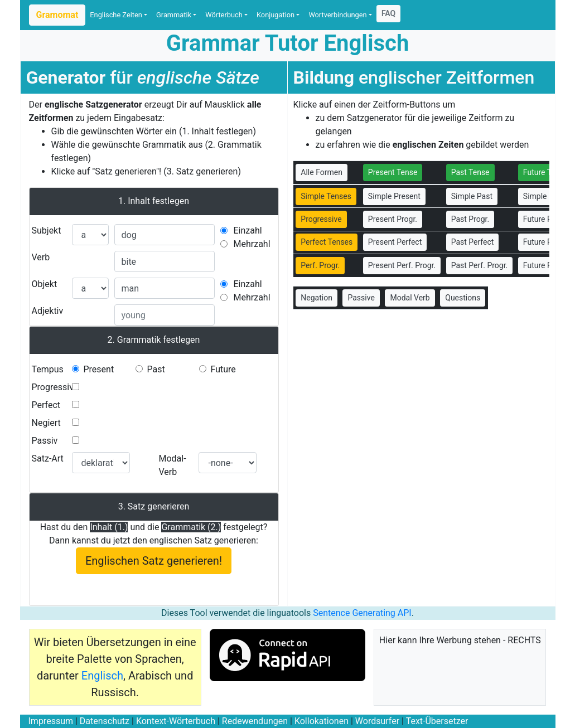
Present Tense (393, 172)
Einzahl (248, 230)
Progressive (55, 387)
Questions (463, 298)
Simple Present (394, 196)
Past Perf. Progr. (480, 265)
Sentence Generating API (362, 613)
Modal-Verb (172, 465)
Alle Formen (322, 172)
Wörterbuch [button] (224, 15)
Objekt (45, 284)
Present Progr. (393, 219)
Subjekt (47, 230)
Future (223, 369)
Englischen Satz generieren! (154, 561)
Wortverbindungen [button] (337, 15)
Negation (317, 298)
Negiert (46, 423)
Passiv (45, 441)
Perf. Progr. (320, 265)
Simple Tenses (326, 196)
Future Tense (545, 172)
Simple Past (472, 196)
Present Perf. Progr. (402, 265)
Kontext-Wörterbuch (176, 721)
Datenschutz (105, 721)
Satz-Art (48, 458)
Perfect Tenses (327, 242)
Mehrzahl (252, 244)
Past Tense (470, 172)
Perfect (46, 405)
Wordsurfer (377, 721)
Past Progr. (470, 219)
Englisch (102, 676)
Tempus (48, 369)
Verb (41, 257)
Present (98, 369)
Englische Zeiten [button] (116, 15)
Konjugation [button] (276, 15)
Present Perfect (395, 242)
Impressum (51, 721)
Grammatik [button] (174, 15)
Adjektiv (48, 311)
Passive (361, 298)
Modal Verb (410, 298)
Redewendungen (255, 721)
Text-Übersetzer (437, 721)
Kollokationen (322, 721)
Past (156, 369)
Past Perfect (473, 242)
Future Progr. (545, 219)
